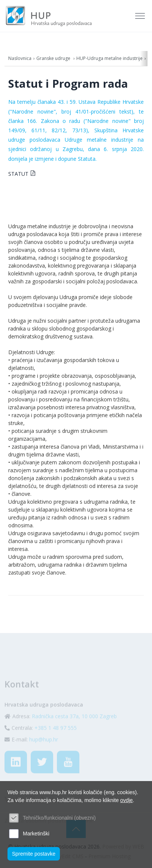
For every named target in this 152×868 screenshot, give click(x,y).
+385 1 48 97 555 (56, 737)
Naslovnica (20, 58)
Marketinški (36, 834)
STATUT (18, 174)
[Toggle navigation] (141, 16)
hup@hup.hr (44, 748)
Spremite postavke (34, 854)
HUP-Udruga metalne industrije (110, 58)
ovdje (126, 800)
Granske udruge (54, 58)
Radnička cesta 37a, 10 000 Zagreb (74, 725)
